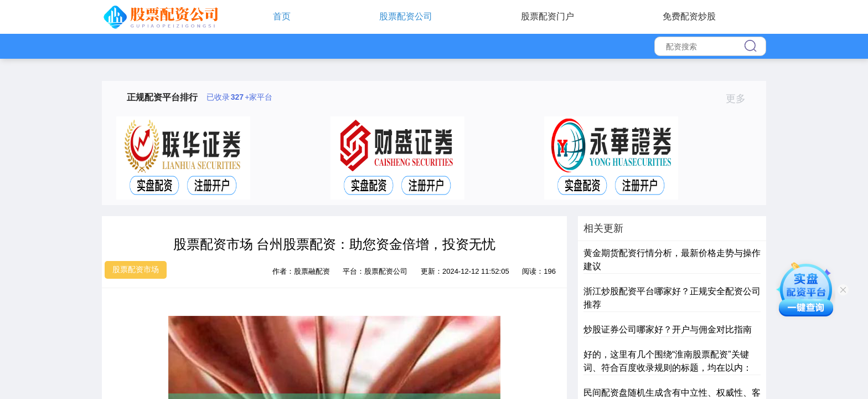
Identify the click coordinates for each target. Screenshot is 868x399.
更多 (740, 99)
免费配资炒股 (689, 16)
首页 (282, 16)
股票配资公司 (406, 16)
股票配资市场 (136, 269)
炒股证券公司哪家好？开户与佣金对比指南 (668, 329)
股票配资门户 (547, 16)
